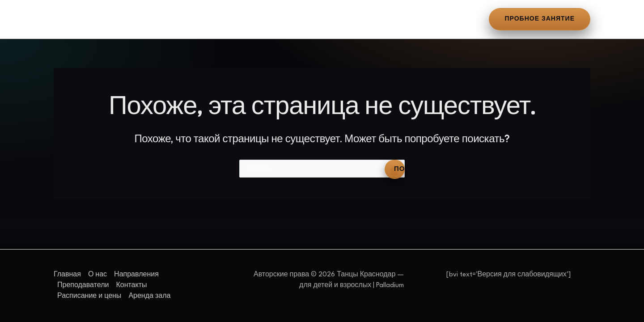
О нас (114, 19)
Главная (73, 19)
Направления (163, 19)
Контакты (291, 19)
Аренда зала (433, 19)
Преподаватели (230, 19)
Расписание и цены (360, 19)
